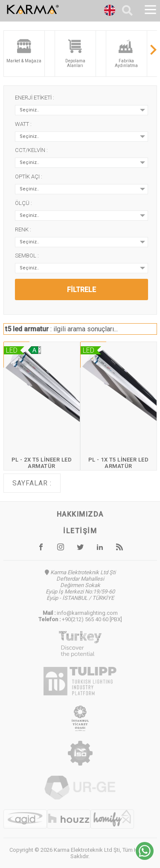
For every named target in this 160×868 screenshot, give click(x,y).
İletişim (80, 531)
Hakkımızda (80, 514)
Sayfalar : (32, 483)
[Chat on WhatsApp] (145, 858)
